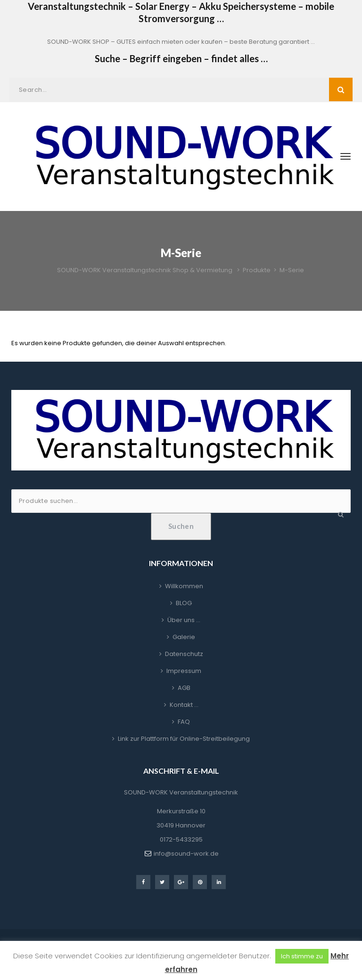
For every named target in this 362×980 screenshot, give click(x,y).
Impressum (184, 671)
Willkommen (184, 586)
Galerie (184, 637)
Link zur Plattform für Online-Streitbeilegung (184, 739)
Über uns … (184, 620)
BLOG (184, 603)
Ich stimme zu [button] (302, 956)
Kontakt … (184, 705)
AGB (184, 688)
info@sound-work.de (186, 854)
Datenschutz (184, 654)
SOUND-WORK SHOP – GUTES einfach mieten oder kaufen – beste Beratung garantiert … (181, 42)
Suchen (181, 526)
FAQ (184, 722)
